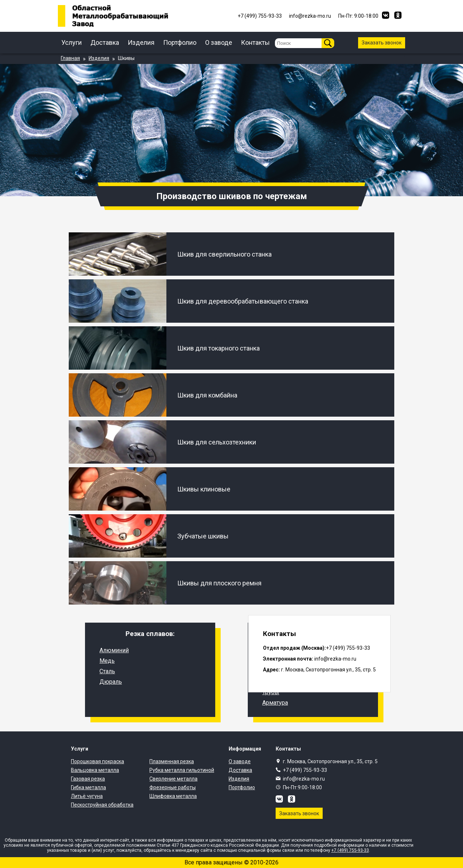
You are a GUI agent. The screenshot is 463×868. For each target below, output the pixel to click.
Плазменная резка (172, 761)
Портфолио (180, 42)
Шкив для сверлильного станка (224, 254)
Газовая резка (88, 779)
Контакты (255, 42)
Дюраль (111, 682)
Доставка (105, 42)
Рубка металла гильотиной (182, 770)
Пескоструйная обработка (102, 805)
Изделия (141, 42)
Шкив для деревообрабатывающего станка (243, 301)
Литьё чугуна (87, 796)
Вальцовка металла (95, 770)
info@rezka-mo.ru (304, 779)
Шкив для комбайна (207, 395)
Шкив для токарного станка (218, 348)
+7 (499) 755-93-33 (305, 770)
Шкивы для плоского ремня (219, 583)
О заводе (219, 42)
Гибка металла (88, 787)
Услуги (72, 42)
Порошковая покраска (97, 761)
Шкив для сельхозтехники (217, 442)
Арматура (275, 703)
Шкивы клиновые (204, 489)
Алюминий (114, 650)
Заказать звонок (382, 43)
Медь (107, 661)
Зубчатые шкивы (203, 536)
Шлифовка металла (173, 796)
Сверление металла (173, 779)
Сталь (107, 671)
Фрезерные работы (173, 787)
